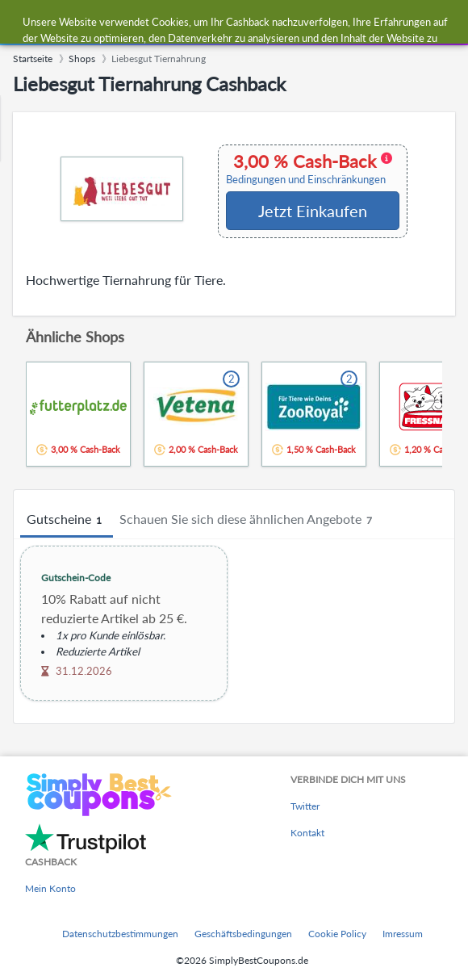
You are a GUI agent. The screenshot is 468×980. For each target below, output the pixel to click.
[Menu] (21, 23)
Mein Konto (50, 888)
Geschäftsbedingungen (243, 934)
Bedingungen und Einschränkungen (306, 180)
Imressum (403, 934)
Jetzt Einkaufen (313, 211)
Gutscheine (67, 520)
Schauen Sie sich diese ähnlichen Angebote (248, 520)
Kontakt (307, 833)
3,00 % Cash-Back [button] (309, 169)
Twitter (305, 806)
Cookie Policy (337, 934)
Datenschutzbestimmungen (120, 934)
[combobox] (250, 23)
